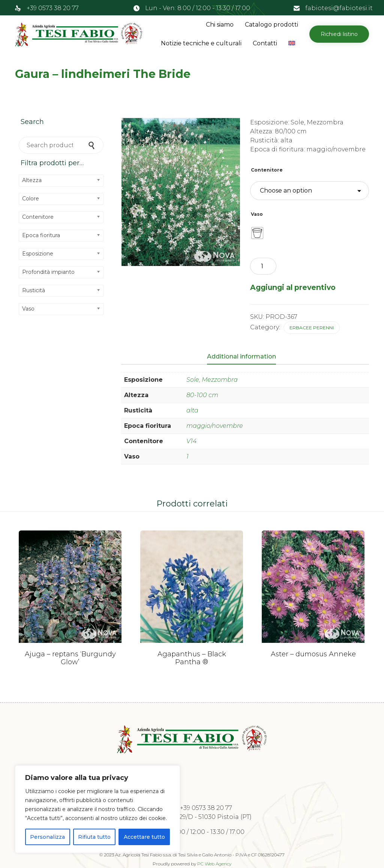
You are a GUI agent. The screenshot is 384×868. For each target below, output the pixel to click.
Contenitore (267, 170)
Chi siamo (220, 25)
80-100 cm (202, 395)
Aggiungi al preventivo (293, 287)
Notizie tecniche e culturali (201, 43)
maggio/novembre (215, 426)
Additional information (241, 356)
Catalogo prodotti (271, 25)
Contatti (265, 43)
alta (192, 410)
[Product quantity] (263, 266)
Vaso (257, 214)
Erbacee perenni (312, 328)
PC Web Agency (214, 864)
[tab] (245, 357)
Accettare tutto (144, 837)
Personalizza (47, 837)
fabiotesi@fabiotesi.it (339, 8)
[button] (339, 34)
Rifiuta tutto (94, 837)
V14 (191, 441)
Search (92, 145)
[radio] (257, 233)
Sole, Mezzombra (212, 380)
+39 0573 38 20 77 (53, 8)
